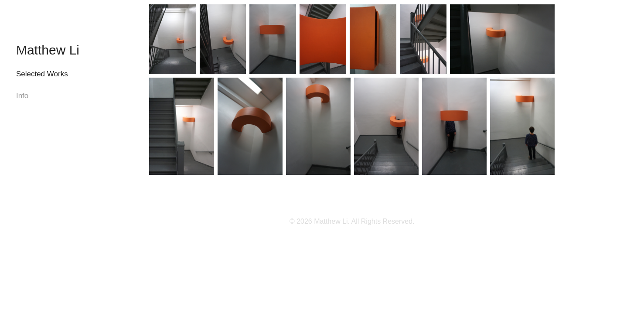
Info (22, 96)
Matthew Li (48, 50)
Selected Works (42, 74)
